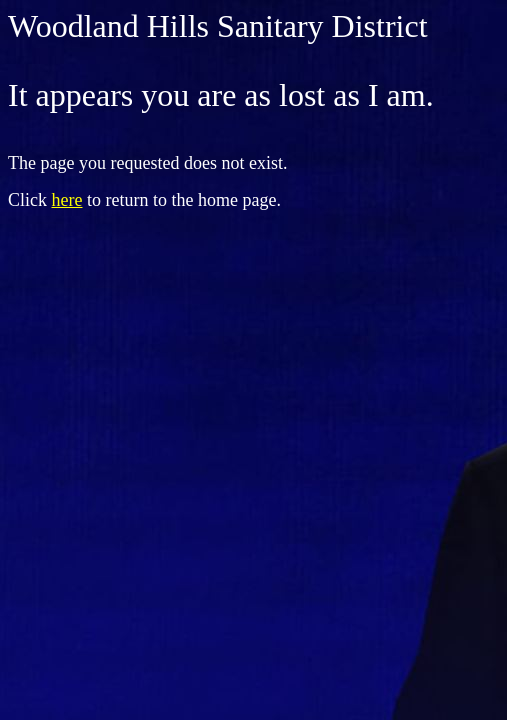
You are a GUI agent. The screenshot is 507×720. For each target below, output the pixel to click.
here (67, 200)
